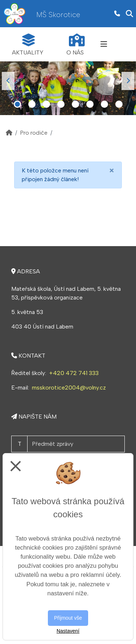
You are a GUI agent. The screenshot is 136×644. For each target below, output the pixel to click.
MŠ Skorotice (58, 15)
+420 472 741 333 (74, 373)
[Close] (112, 171)
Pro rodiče (34, 133)
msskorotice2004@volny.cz (69, 388)
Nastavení (68, 631)
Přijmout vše (68, 618)
